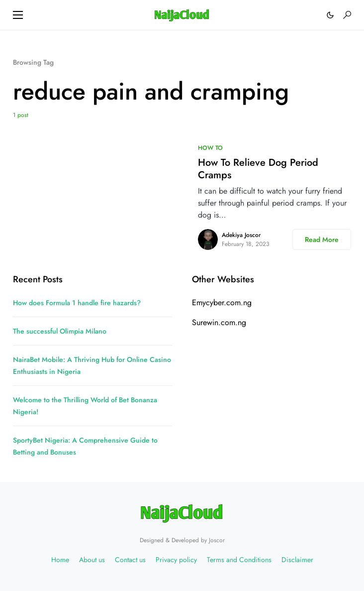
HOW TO (210, 148)
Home (60, 560)
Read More (322, 239)
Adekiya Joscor (241, 235)
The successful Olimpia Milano (60, 331)
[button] (18, 15)
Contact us (130, 560)
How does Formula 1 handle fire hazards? (77, 303)
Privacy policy (176, 560)
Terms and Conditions (239, 560)
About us (92, 560)
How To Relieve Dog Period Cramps (258, 169)
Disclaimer (297, 560)
